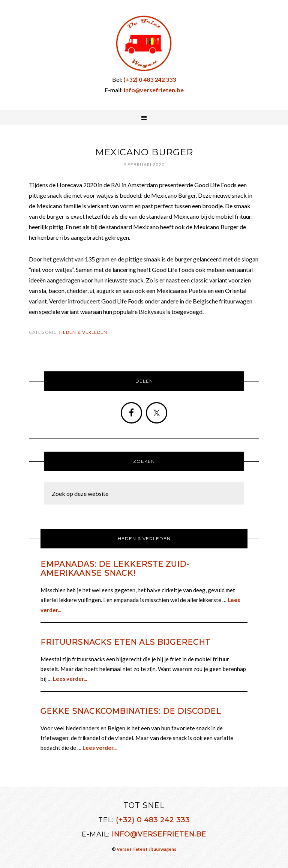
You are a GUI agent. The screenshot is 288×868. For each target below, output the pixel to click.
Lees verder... (70, 679)
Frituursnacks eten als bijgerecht (125, 642)
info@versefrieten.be (159, 834)
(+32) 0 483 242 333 (153, 820)
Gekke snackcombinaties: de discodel (131, 711)
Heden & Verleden (83, 332)
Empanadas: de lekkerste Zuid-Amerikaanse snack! (115, 569)
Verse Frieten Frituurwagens (146, 849)
